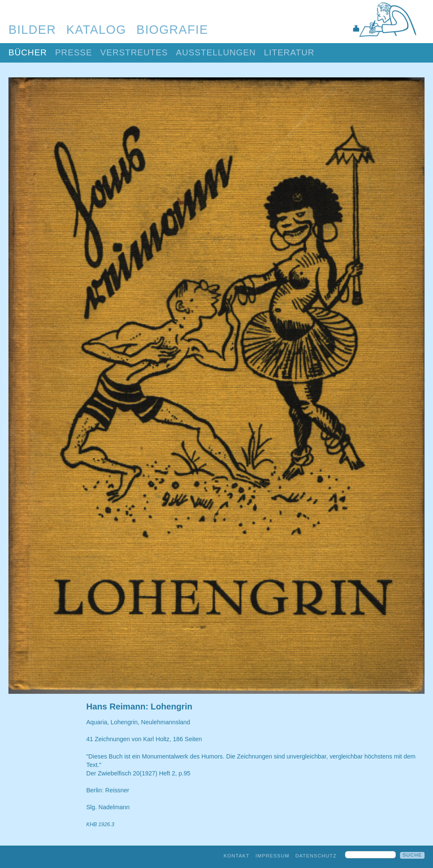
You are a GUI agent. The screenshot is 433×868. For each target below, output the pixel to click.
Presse (74, 52)
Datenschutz (316, 856)
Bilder (32, 30)
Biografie (173, 30)
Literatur (289, 52)
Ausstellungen (216, 52)
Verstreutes (134, 52)
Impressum (272, 856)
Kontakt (237, 856)
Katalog (96, 30)
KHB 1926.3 (100, 824)
